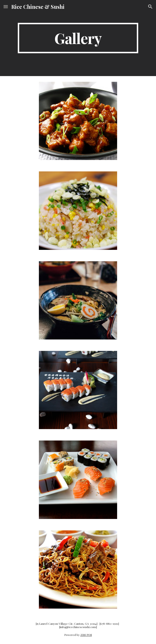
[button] (6, 7)
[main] (78, 38)
